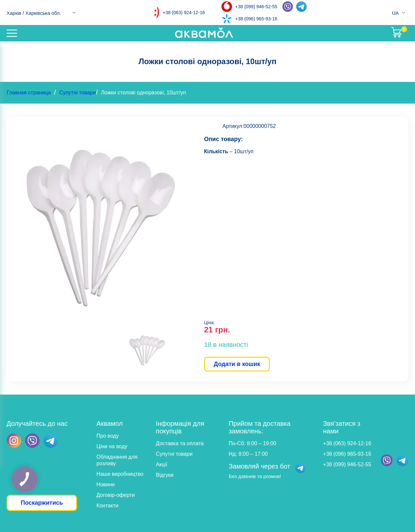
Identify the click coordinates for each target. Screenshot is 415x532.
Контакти (107, 506)
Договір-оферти (116, 495)
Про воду (108, 436)
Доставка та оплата (180, 443)
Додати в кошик (237, 364)
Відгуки (165, 475)
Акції (162, 464)
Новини (106, 484)
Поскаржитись (42, 503)
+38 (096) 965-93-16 (256, 19)
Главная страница (29, 93)
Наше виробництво (120, 474)
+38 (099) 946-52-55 (256, 7)
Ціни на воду (112, 446)
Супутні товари (78, 93)
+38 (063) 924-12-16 (184, 12)
